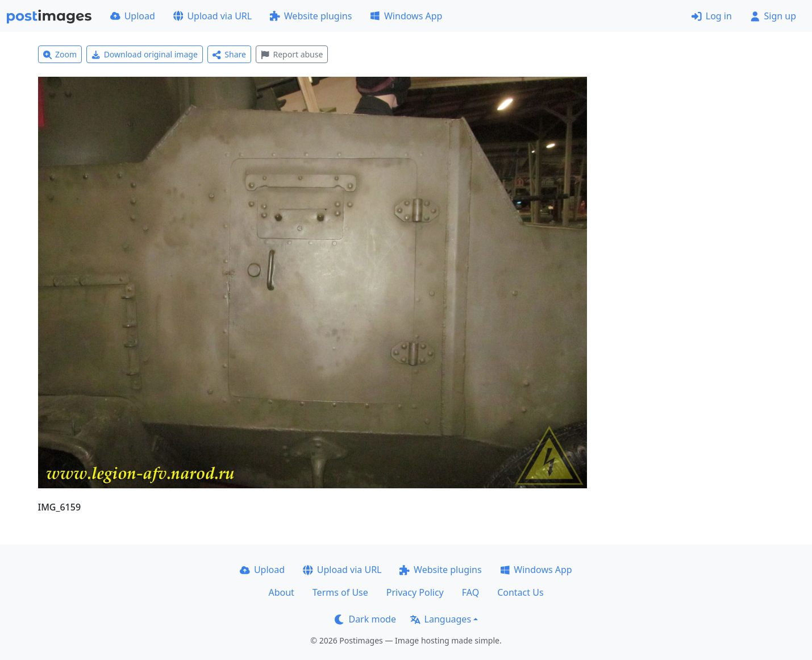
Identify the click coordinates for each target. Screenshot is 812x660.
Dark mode (365, 619)
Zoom (60, 54)
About (281, 592)
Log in (712, 16)
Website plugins (311, 16)
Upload (133, 16)
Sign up (773, 16)
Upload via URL (213, 16)
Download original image (145, 54)
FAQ (470, 592)
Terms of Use (340, 592)
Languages (441, 619)
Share (229, 54)
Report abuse (292, 54)
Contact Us (520, 592)
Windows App (406, 16)
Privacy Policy (415, 592)
